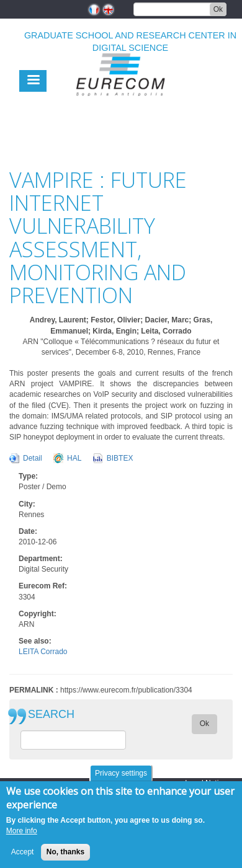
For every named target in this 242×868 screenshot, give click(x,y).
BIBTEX (120, 458)
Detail (33, 458)
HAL (74, 458)
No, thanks (65, 857)
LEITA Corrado (43, 652)
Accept (23, 857)
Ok (218, 9)
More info (22, 836)
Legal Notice (206, 783)
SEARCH (51, 715)
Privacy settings (121, 779)
